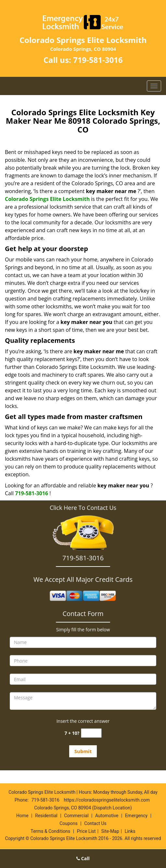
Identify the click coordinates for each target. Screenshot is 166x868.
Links (130, 831)
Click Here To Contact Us (83, 508)
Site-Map (110, 831)
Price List (86, 831)
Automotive (107, 816)
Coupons (69, 823)
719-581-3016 (98, 60)
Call (83, 858)
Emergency (136, 816)
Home (22, 816)
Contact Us (95, 823)
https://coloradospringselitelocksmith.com (107, 800)
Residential (46, 816)
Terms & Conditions (50, 831)
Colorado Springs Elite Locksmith (47, 199)
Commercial (76, 816)
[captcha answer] (91, 733)
